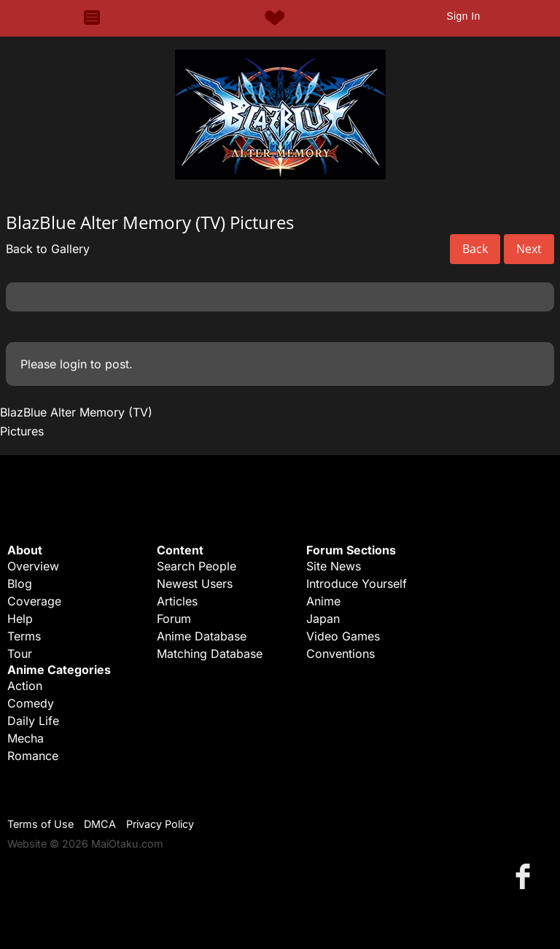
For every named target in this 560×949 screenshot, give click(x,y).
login (73, 364)
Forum (174, 619)
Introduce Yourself (357, 584)
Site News (334, 566)
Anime (323, 601)
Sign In (463, 16)
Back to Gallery (48, 249)
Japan (323, 619)
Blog (20, 584)
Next (529, 249)
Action (25, 686)
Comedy (31, 703)
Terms (24, 636)
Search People (197, 566)
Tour (20, 654)
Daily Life (33, 721)
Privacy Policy (160, 824)
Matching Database (210, 654)
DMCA (100, 824)
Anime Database (202, 636)
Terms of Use (40, 824)
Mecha (26, 738)
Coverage (34, 601)
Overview (33, 566)
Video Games (343, 636)
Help (20, 619)
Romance (33, 756)
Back (475, 249)
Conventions (341, 654)
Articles (177, 601)
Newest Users (195, 584)
